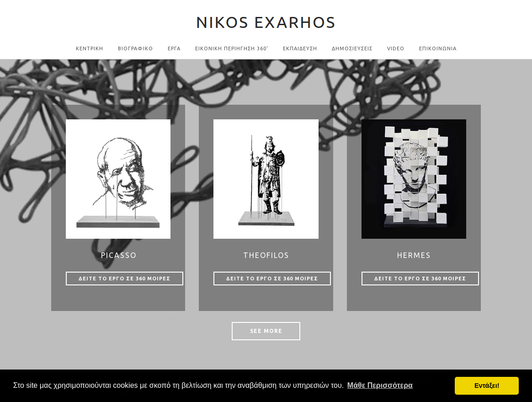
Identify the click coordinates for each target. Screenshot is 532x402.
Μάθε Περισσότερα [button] (380, 385)
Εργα (174, 48)
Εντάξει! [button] (487, 386)
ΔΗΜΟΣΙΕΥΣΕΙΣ (352, 48)
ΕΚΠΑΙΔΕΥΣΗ (300, 48)
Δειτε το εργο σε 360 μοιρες (125, 279)
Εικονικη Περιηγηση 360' (232, 48)
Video (396, 48)
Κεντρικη (90, 48)
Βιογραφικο (136, 48)
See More (266, 331)
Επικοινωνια (438, 48)
